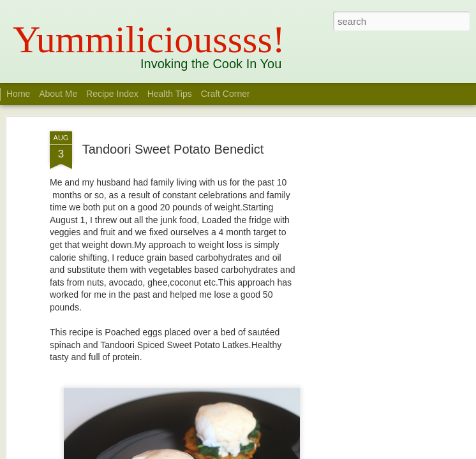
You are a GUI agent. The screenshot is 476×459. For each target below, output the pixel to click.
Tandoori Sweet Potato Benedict (173, 149)
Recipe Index (112, 94)
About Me (58, 94)
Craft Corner (226, 94)
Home (18, 94)
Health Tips (171, 94)
